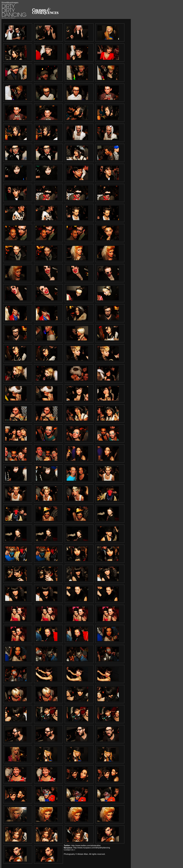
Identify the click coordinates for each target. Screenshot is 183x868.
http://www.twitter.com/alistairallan (86, 845)
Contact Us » (70, 850)
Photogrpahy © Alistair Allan (76, 854)
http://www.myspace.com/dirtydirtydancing (92, 848)
